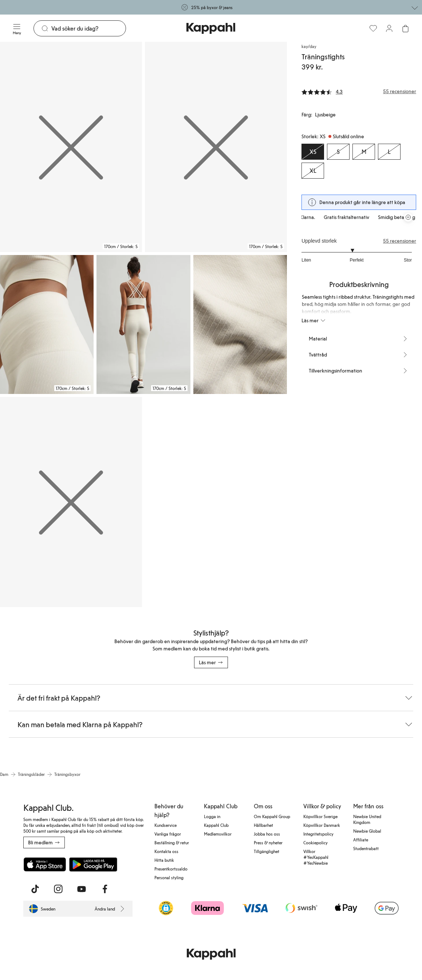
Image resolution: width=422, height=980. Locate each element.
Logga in (212, 816)
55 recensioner (400, 241)
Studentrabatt (366, 848)
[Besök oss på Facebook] (105, 889)
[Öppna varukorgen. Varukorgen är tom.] (405, 28)
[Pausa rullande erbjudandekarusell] (408, 217)
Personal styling (169, 877)
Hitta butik (164, 860)
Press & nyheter (268, 842)
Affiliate (361, 840)
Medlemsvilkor (218, 834)
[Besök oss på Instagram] (58, 889)
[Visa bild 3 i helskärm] (47, 324)
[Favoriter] (373, 28)
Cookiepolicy (315, 842)
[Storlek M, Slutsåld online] (364, 152)
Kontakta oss (166, 851)
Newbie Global (367, 831)
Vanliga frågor (168, 834)
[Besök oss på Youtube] (82, 889)
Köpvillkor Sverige (320, 816)
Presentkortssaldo (171, 869)
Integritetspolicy (318, 834)
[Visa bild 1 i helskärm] (71, 147)
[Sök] (88, 28)
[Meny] (17, 28)
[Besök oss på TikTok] (35, 889)
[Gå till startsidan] (211, 28)
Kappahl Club (216, 825)
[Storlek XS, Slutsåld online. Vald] (313, 152)
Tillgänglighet (267, 851)
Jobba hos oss (267, 834)
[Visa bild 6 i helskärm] (71, 502)
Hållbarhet (263, 825)
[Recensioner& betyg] (359, 91)
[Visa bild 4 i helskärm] (143, 324)
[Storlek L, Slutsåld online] (389, 152)
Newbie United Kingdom (367, 819)
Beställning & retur (172, 842)
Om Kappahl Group (272, 816)
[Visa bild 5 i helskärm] (240, 324)
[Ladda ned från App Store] (45, 864)
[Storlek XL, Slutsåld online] (313, 171)
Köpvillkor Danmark (322, 825)
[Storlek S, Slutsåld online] (338, 152)
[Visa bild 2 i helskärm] (216, 147)
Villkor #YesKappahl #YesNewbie (316, 857)
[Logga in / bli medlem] (389, 28)
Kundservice (165, 825)
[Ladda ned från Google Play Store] (93, 864)
